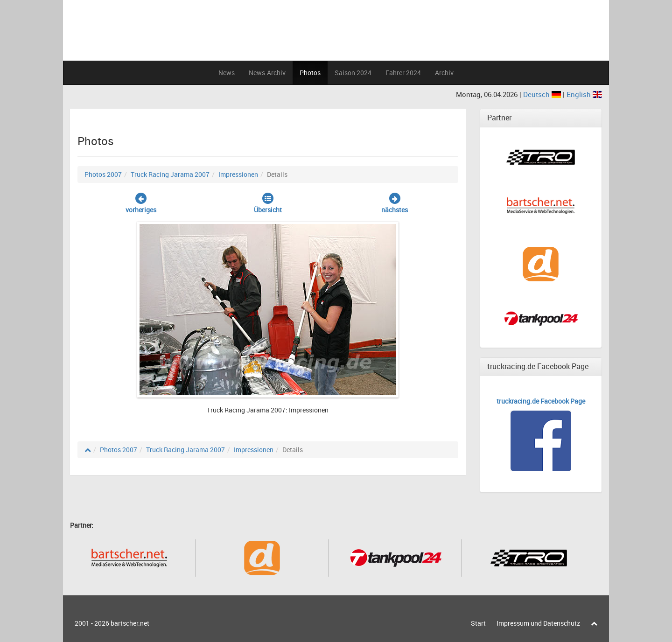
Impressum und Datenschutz (538, 623)
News (227, 73)
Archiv (444, 73)
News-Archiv (267, 73)
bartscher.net (130, 623)
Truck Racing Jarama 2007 (170, 174)
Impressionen (238, 174)
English (584, 94)
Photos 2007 (103, 174)
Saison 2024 (353, 73)
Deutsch (543, 94)
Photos (310, 73)
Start (478, 623)
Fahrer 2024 (403, 73)
